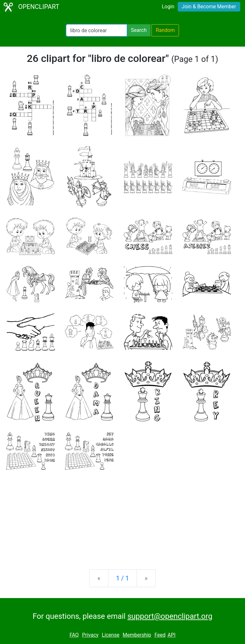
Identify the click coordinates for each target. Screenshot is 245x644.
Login (168, 7)
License (111, 635)
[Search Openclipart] (97, 30)
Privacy (90, 635)
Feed (160, 635)
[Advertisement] (122, 514)
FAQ (74, 635)
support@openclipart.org (170, 616)
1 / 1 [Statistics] (123, 578)
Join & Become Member (209, 7)
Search (139, 30)
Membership (137, 635)
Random (165, 30)
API (171, 635)
